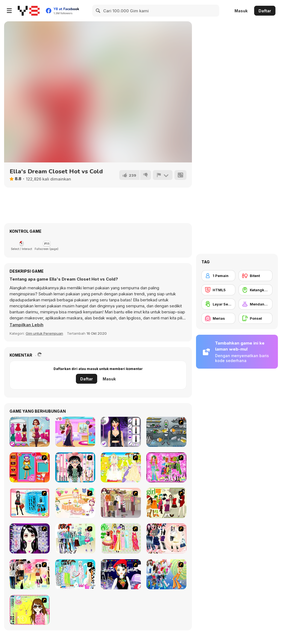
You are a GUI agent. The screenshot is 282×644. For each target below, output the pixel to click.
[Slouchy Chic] (30, 574)
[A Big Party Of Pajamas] (75, 574)
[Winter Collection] (75, 538)
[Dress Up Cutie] (75, 467)
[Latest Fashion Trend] (166, 574)
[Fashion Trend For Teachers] (121, 503)
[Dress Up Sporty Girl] (166, 538)
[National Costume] (121, 538)
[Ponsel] (256, 318)
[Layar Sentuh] (218, 304)
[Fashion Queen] (30, 503)
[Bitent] (256, 276)
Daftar (265, 11)
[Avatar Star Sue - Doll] (30, 467)
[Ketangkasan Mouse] (256, 290)
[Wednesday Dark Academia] (121, 432)
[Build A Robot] (166, 432)
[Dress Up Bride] (121, 467)
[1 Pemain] (218, 276)
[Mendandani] (256, 304)
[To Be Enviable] (30, 610)
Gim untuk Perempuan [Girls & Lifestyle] (44, 333)
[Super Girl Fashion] (166, 503)
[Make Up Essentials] (30, 538)
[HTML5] (218, 290)
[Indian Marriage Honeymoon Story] (75, 432)
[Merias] (218, 318)
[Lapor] (163, 175)
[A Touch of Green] (166, 467)
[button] (26, 325)
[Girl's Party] (75, 503)
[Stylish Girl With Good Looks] (121, 574)
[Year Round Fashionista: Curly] (30, 432)
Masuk (241, 11)
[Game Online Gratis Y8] (29, 11)
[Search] (98, 11)
